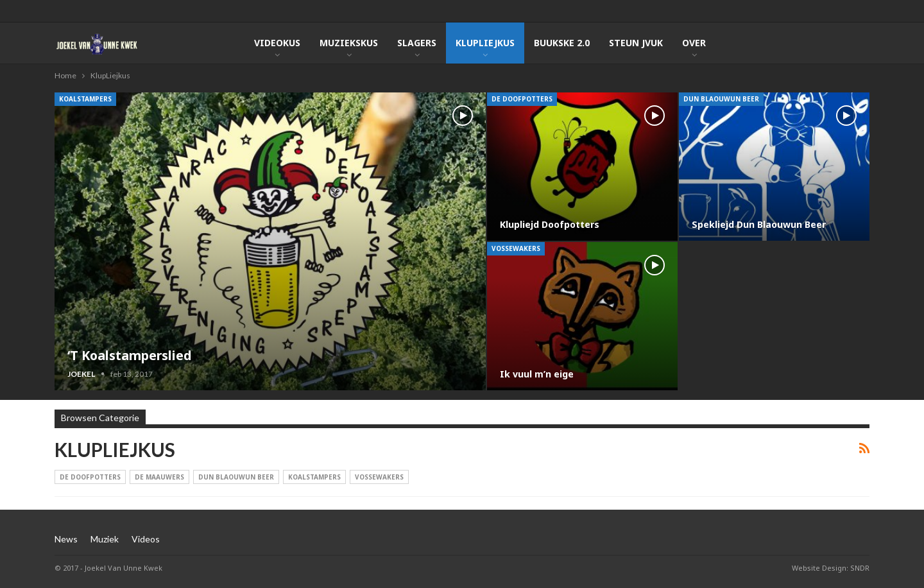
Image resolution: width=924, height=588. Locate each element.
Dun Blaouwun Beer (721, 99)
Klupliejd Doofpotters (551, 224)
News (66, 539)
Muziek (105, 539)
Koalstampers (85, 99)
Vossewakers (516, 248)
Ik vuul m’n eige (537, 374)
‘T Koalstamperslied (131, 355)
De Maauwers (159, 477)
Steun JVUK (636, 43)
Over (694, 43)
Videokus (277, 43)
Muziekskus (349, 43)
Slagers (417, 43)
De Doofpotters (522, 99)
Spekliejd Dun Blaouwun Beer (759, 224)
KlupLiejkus (485, 43)
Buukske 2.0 (562, 43)
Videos (146, 539)
